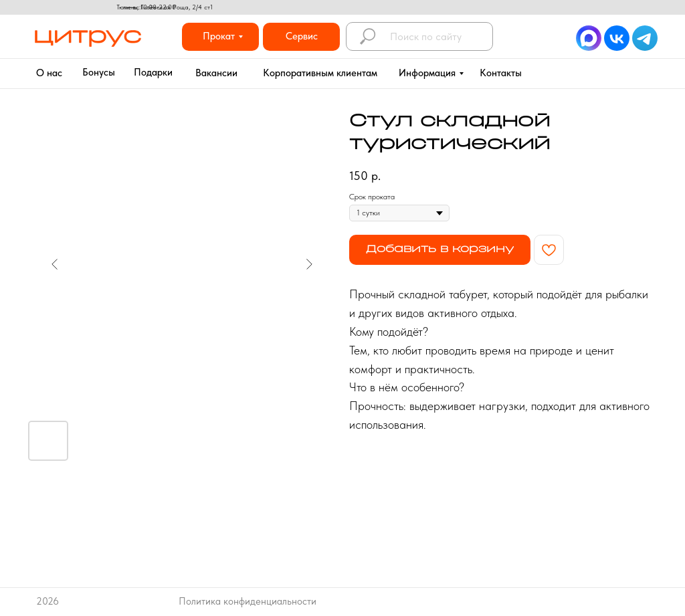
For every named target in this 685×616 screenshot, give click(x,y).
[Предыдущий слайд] (55, 264)
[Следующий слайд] (309, 264)
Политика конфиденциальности (248, 601)
